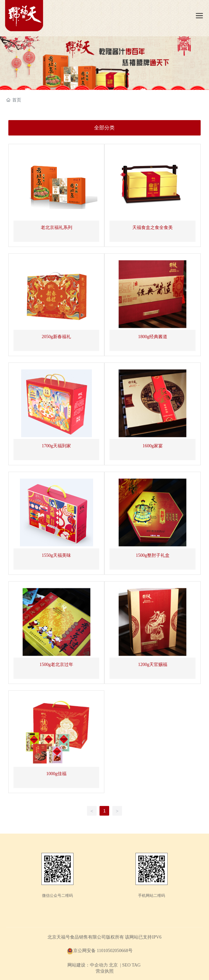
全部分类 (104, 128)
